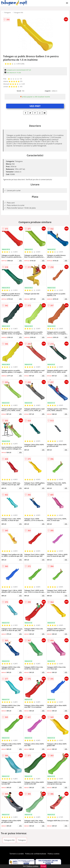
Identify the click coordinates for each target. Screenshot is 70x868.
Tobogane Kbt (18, 12)
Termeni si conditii (17, 854)
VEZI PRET (35, 106)
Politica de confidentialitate (36, 854)
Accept (43, 866)
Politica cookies (54, 854)
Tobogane (7, 12)
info (20, 260)
